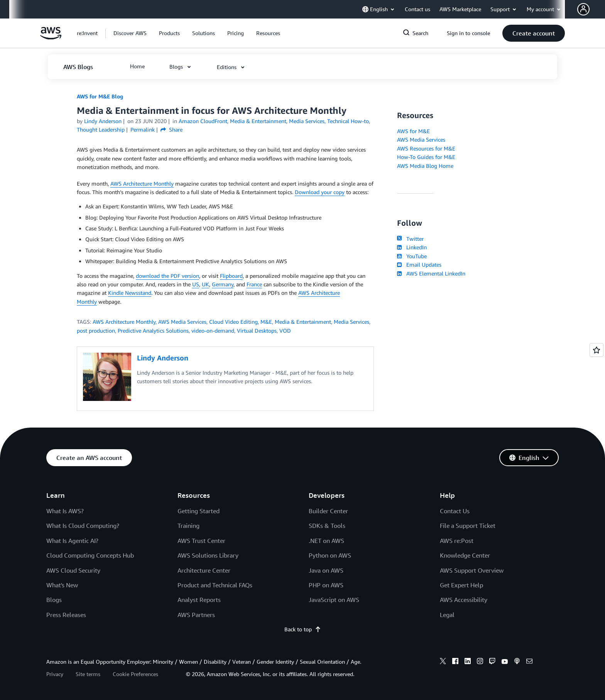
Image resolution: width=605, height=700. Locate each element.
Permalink (143, 129)
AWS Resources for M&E (426, 148)
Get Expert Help (461, 585)
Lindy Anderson (103, 121)
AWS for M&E (413, 131)
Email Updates (419, 265)
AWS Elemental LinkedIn (431, 273)
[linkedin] (468, 662)
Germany (223, 284)
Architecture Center (204, 570)
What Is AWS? (65, 511)
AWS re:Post (457, 541)
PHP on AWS (326, 585)
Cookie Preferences (135, 674)
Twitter (410, 239)
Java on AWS (326, 570)
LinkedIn (412, 247)
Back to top (303, 629)
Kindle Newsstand (130, 293)
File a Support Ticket (468, 526)
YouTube (412, 256)
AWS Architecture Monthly (142, 183)
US (196, 284)
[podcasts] (517, 662)
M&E (266, 322)
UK (205, 284)
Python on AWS (330, 555)
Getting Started (199, 511)
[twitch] (492, 662)
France (254, 284)
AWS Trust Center (201, 541)
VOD (285, 331)
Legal (447, 615)
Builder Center (328, 511)
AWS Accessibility (464, 600)
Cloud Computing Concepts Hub (90, 555)
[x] (443, 662)
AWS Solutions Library (208, 555)
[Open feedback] (597, 350)
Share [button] (172, 129)
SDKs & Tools (327, 526)
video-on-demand (213, 331)
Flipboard (231, 276)
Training (188, 526)
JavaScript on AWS (334, 600)
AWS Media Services (182, 322)
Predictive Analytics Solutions (153, 331)
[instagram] (480, 662)
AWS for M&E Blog (100, 96)
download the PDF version (167, 276)
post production (96, 331)
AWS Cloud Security (73, 570)
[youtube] (505, 662)
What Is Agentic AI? (72, 541)
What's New (62, 585)
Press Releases (66, 615)
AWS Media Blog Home (425, 166)
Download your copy (320, 192)
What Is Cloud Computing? (83, 526)
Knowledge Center (465, 555)
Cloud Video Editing (233, 322)
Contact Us (455, 511)
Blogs (54, 600)
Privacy (55, 674)
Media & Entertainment (303, 322)
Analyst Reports (199, 600)
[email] (529, 662)
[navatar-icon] (583, 9)
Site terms (88, 674)
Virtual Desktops (257, 331)
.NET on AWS (326, 541)
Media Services (352, 322)
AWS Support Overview (472, 570)
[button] (591, 9)
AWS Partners (196, 615)
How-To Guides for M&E (426, 157)
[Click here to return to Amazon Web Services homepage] (51, 37)
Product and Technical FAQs (215, 585)
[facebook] (455, 662)
